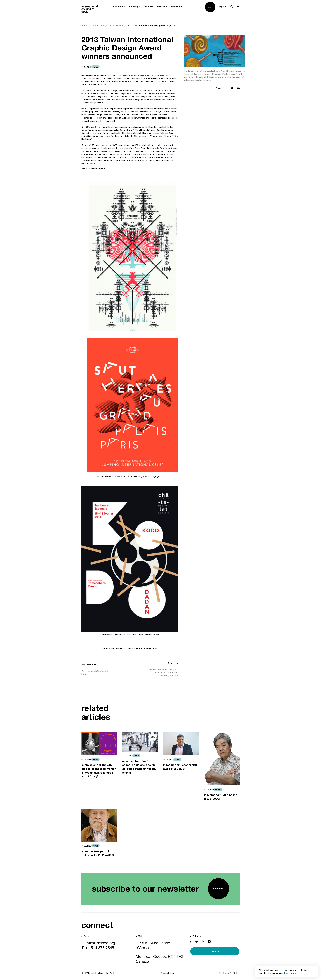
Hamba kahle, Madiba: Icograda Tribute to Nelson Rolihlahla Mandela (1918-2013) (164, 673)
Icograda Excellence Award (164, 148)
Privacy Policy (167, 973)
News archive (116, 26)
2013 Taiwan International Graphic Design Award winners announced (153, 26)
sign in (223, 7)
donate (215, 951)
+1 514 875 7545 (100, 948)
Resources (98, 26)
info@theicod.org (100, 943)
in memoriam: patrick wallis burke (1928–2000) (98, 853)
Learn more (290, 973)
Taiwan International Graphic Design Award (143, 75)
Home (84, 26)
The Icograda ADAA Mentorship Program (96, 673)
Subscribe (219, 888)
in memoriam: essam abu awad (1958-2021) (180, 767)
